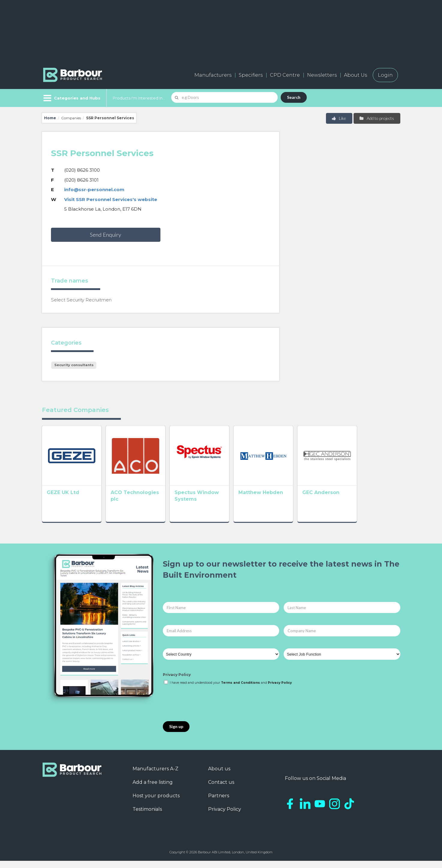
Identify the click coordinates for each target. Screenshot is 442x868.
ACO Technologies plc (148, 501)
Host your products (156, 803)
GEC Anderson (356, 501)
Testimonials (147, 816)
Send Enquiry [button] (106, 235)
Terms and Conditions (240, 690)
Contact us (221, 789)
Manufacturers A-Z (155, 776)
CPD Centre (285, 75)
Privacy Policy (177, 682)
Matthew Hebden (287, 501)
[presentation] (208, 710)
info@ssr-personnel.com (94, 190)
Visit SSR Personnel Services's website (111, 199)
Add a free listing (153, 789)
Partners (219, 803)
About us (219, 776)
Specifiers (251, 75)
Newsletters (322, 75)
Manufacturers (213, 75)
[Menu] (71, 98)
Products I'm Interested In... (139, 98)
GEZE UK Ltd (63, 501)
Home (50, 118)
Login (385, 75)
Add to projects (376, 118)
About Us (355, 75)
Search (294, 97)
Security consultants (74, 365)
